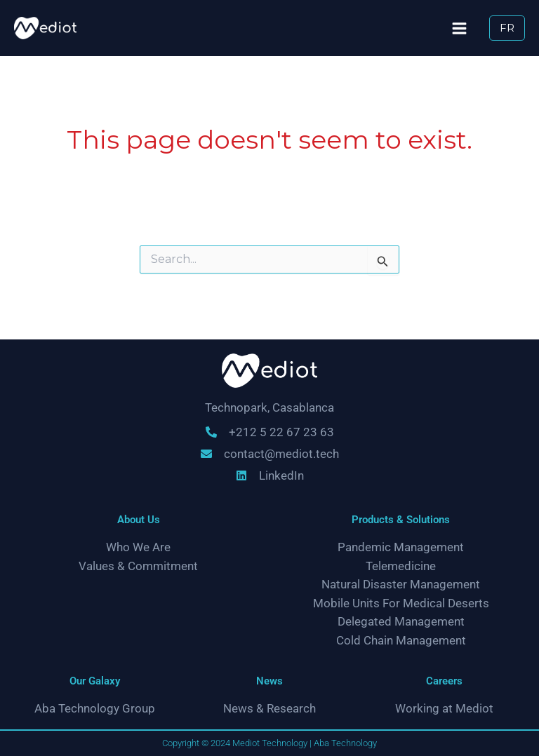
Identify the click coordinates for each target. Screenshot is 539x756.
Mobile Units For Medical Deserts (401, 603)
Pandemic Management (401, 547)
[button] (506, 28)
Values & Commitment (138, 566)
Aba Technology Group (95, 709)
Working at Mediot (444, 709)
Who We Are (138, 547)
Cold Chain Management (401, 641)
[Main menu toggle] (457, 28)
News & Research (269, 709)
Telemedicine (401, 566)
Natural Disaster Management (401, 585)
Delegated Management (401, 622)
